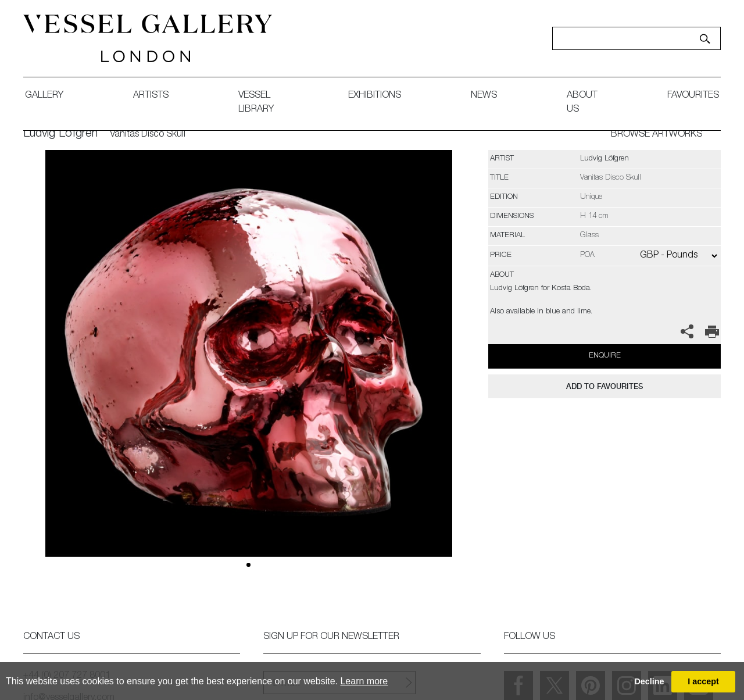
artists (151, 96)
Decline (649, 681)
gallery (44, 96)
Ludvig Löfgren (60, 134)
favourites (693, 96)
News (484, 96)
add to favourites (604, 386)
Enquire (605, 356)
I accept (703, 681)
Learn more (364, 681)
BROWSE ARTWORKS (657, 135)
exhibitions (375, 96)
